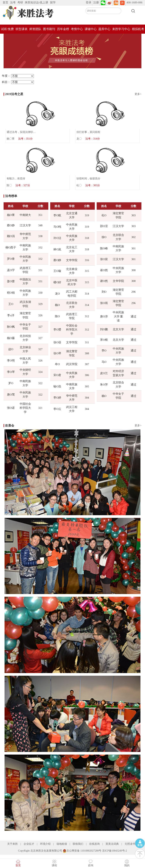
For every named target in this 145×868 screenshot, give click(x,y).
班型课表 (22, 29)
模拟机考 (138, 29)
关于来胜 (12, 844)
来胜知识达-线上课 (37, 2)
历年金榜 (63, 29)
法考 (13, 2)
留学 (53, 2)
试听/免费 (7, 29)
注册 (96, 2)
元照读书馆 (131, 844)
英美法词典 (112, 844)
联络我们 (78, 844)
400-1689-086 (135, 2)
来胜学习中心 (121, 29)
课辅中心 (91, 29)
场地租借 (62, 844)
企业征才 (29, 844)
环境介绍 (45, 844)
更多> (138, 94)
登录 (89, 2)
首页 (5, 2)
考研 (20, 2)
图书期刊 (49, 29)
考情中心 (77, 29)
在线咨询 (94, 844)
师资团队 (35, 29)
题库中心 (104, 29)
